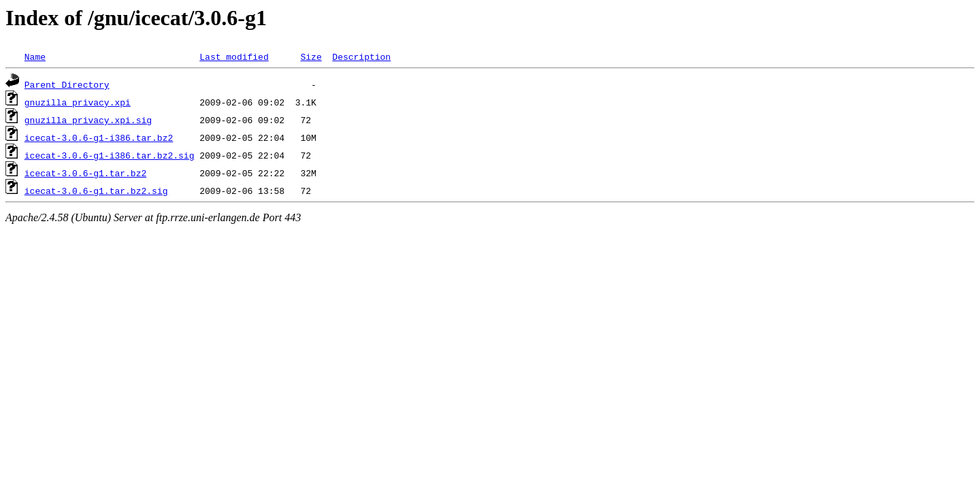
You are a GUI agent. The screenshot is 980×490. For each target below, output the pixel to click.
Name (35, 56)
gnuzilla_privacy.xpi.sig (88, 120)
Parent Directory (67, 84)
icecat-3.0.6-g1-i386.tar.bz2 (99, 137)
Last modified (234, 56)
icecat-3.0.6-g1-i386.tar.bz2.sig (110, 155)
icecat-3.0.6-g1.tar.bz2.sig (96, 191)
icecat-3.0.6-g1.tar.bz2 (85, 173)
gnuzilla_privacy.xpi (78, 102)
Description (361, 56)
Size (311, 56)
